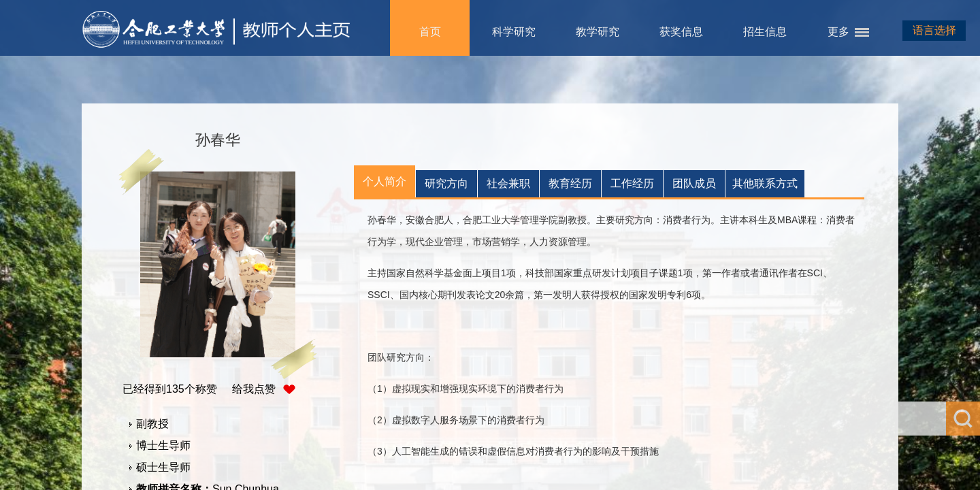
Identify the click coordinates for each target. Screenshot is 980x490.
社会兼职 (508, 183)
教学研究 (598, 32)
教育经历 (570, 183)
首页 (430, 32)
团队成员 (694, 183)
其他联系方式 (765, 183)
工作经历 (632, 183)
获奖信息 (681, 32)
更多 (838, 32)
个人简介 (385, 181)
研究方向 (446, 183)
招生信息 (765, 32)
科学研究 (514, 32)
